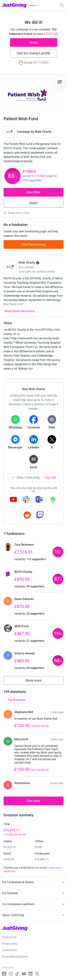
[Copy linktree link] (53, 501)
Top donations (16, 700)
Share (33, 42)
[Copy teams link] (39, 500)
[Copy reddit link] (27, 515)
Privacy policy (10, 944)
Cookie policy (9, 950)
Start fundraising (34, 244)
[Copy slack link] (26, 500)
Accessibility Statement (15, 957)
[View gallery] (60, 82)
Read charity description (20, 311)
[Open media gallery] (33, 93)
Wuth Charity (43, 132)
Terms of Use (9, 937)
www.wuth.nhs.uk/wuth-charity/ (37, 272)
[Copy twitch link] (40, 515)
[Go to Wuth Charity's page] (10, 267)
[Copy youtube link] (13, 500)
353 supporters (32, 180)
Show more (38, 681)
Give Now (33, 192)
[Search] (62, 5)
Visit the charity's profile (33, 53)
